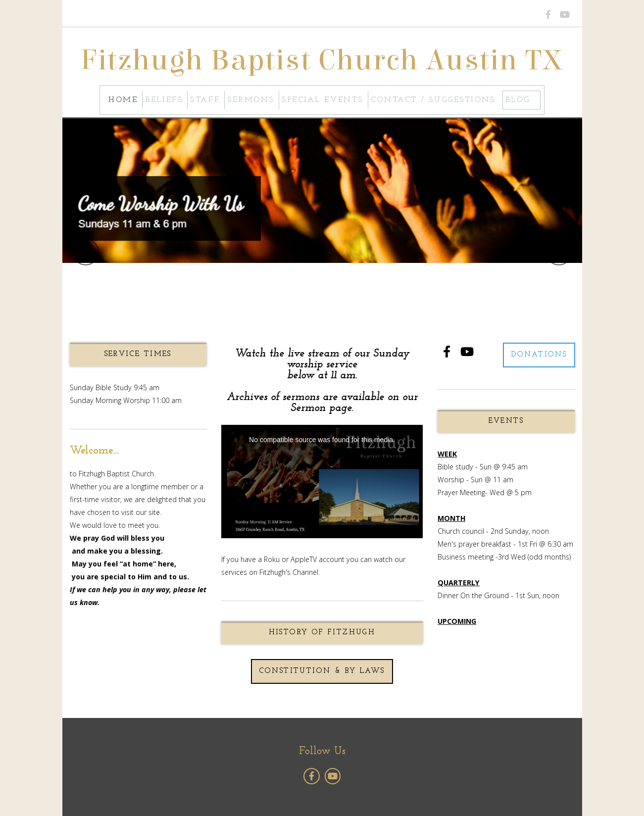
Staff (205, 100)
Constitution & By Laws (322, 671)
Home (123, 100)
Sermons (251, 100)
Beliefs (164, 100)
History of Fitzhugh (322, 633)
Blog (518, 100)
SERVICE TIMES (138, 354)
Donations (539, 355)
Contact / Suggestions (433, 100)
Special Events (322, 100)
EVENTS (506, 421)
